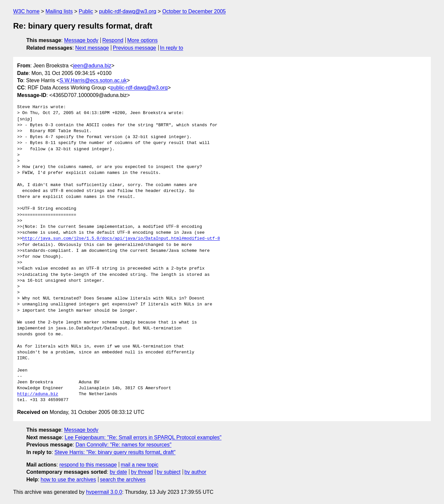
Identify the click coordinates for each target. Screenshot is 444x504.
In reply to (171, 48)
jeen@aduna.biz (92, 66)
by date (118, 472)
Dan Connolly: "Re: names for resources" (123, 445)
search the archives (123, 480)
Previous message (135, 48)
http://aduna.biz (38, 394)
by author (195, 472)
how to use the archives (68, 480)
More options (143, 40)
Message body (81, 40)
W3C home (26, 11)
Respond (113, 40)
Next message (92, 48)
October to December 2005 (194, 11)
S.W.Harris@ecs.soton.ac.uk (93, 80)
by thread (142, 472)
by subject (169, 472)
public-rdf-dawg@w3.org (128, 11)
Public (86, 11)
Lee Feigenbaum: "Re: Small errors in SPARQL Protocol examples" (143, 437)
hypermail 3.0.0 (104, 492)
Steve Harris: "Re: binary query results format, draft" (115, 452)
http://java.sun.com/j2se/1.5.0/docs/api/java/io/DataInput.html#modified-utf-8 (121, 239)
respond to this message (88, 465)
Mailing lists (59, 11)
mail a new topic (140, 465)
